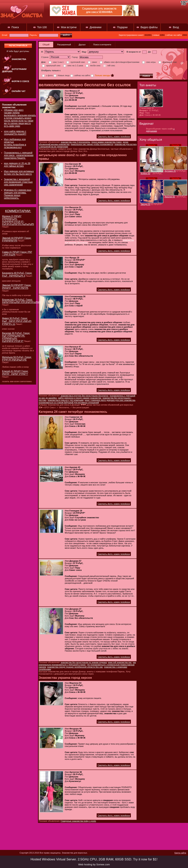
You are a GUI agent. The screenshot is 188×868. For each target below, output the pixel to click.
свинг (93, 62)
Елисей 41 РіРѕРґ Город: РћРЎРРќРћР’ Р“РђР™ (15, 373)
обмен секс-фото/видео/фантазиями (120, 62)
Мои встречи (69, 27)
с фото (47, 75)
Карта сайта (180, 853)
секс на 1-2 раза (73, 65)
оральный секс (51, 65)
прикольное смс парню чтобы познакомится (92, 144)
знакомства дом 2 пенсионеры (75, 142)
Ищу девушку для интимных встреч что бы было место (19, 173)
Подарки (122, 27)
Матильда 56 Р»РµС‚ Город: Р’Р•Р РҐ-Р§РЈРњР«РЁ (17, 359)
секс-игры (149, 62)
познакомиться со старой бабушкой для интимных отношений (69, 402)
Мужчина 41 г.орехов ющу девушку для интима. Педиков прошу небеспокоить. (18, 194)
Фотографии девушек (14, 70)
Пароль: (44, 35)
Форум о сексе (20, 81)
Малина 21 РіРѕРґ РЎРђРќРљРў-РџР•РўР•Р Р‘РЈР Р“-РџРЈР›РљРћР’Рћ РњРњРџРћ (18, 220)
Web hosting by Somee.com (94, 864)
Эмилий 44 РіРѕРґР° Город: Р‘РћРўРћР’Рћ (17, 239)
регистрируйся (18, 46)
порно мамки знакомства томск (106, 142)
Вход (176, 27)
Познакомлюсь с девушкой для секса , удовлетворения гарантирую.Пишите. (19, 155)
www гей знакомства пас (120, 662)
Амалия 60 (170, 197)
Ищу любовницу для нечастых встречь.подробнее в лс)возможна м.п (15, 143)
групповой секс (76, 62)
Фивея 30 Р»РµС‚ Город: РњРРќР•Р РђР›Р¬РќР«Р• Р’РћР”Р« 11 (17, 321)
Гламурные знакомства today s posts (78, 821)
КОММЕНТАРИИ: (18, 211)
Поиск (15, 27)
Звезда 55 (146, 204)
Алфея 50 (145, 173)
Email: (15, 35)
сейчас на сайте (80, 75)
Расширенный (64, 45)
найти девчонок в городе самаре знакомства (80, 398)
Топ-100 (42, 27)
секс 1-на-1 (56, 62)
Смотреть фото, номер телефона (114, 137)
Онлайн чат (19, 91)
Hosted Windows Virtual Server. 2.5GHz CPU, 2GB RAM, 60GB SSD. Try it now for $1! (94, 859)
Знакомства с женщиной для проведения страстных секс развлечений (18, 182)
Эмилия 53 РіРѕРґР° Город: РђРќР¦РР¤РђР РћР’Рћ (17, 287)
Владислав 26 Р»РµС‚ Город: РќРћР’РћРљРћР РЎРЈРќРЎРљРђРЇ (21, 301)
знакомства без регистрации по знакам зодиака (84, 662)
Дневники (96, 27)
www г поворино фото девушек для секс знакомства (110, 400)
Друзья (82, 45)
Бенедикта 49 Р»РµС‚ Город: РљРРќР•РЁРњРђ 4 (17, 274)
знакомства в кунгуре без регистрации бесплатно (85, 396)
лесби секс (93, 65)
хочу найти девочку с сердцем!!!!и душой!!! (15, 133)
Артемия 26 (170, 171)
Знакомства (19, 59)
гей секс (109, 65)
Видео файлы (149, 27)
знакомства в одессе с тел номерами (66, 400)
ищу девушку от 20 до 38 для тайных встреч (17, 165)
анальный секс (168, 62)
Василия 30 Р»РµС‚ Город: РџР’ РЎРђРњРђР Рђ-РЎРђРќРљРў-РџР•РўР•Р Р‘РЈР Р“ (16, 337)
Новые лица (62, 75)
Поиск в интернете (102, 45)
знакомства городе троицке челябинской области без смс (75, 667)
